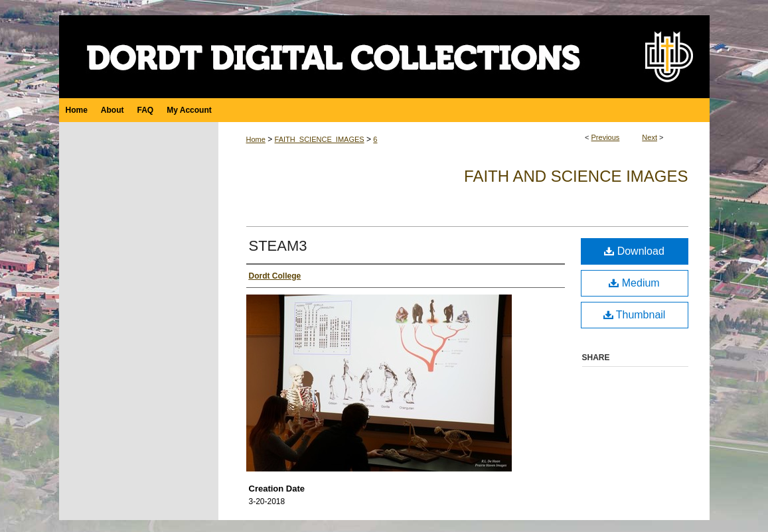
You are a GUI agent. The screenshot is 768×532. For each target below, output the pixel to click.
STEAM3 (278, 246)
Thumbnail (635, 315)
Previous (606, 137)
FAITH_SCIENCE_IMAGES (320, 139)
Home (256, 139)
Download (634, 251)
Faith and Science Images (576, 176)
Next (650, 137)
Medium (634, 283)
